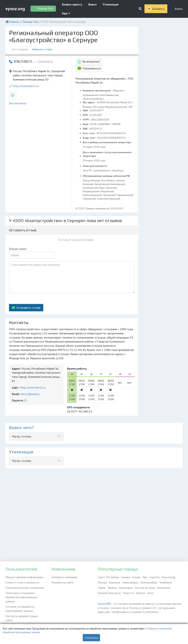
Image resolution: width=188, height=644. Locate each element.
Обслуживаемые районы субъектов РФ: (107, 176)
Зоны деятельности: (95, 166)
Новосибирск (130, 582)
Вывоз (92, 4)
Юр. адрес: (89, 102)
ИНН (86, 110)
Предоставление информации (24, 577)
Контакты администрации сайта (22, 618)
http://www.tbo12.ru (26, 86)
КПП (86, 115)
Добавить (158, 9)
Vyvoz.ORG (104, 604)
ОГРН (86, 120)
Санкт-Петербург (108, 577)
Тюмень (112, 588)
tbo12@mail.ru (30, 394)
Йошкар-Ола (30, 22)
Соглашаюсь (91, 638)
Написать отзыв (42, 49)
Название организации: (97, 90)
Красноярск (126, 588)
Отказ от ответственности (22, 582)
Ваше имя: (18, 249)
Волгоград (164, 588)
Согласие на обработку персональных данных (20, 608)
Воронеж (115, 582)
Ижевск (141, 593)
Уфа (145, 577)
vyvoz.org (15, 9)
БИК (86, 129)
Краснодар (168, 577)
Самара (125, 577)
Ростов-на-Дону (145, 588)
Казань (136, 577)
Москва (102, 582)
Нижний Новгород (109, 593)
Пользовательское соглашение (25, 588)
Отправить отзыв (28, 308)
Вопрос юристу (72, 4)
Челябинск (166, 582)
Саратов (154, 577)
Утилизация (111, 4)
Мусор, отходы (22, 436)
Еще (66, 13)
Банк (86, 124)
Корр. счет (89, 138)
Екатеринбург (149, 582)
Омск (150, 593)
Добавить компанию (64, 577)
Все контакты (18, 103)
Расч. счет (89, 133)
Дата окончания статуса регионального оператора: (107, 154)
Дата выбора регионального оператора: (108, 142)
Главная (14, 22)
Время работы (77, 369)
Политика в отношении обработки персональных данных (21, 597)
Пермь (102, 588)
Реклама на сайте (63, 582)
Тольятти (128, 593)
